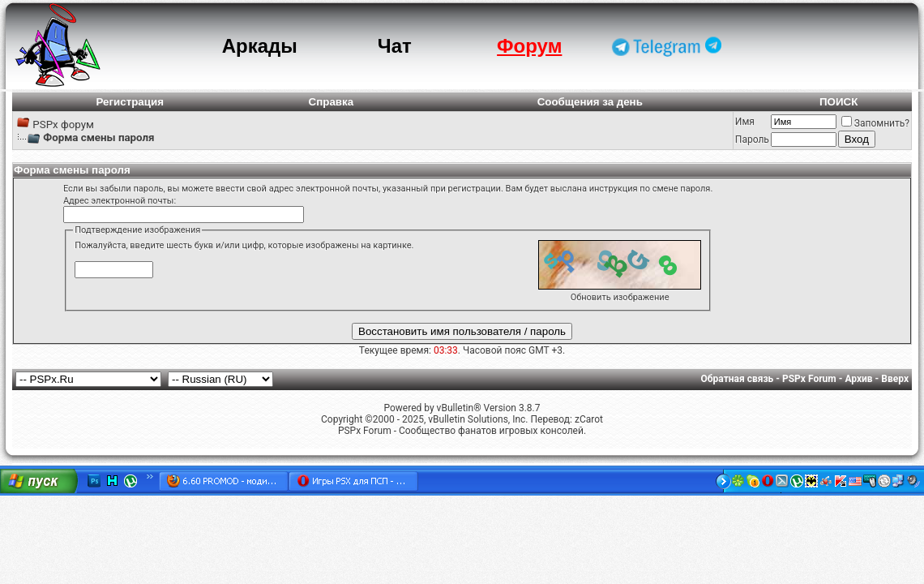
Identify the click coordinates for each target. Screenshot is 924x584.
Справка (332, 102)
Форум (529, 46)
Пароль (752, 140)
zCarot (589, 419)
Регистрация (130, 102)
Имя (745, 122)
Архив (858, 379)
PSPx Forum (809, 379)
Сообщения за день (590, 102)
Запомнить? (875, 123)
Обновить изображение (620, 297)
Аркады (260, 46)
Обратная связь (738, 379)
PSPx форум (63, 125)
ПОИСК (838, 102)
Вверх (895, 379)
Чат (395, 46)
